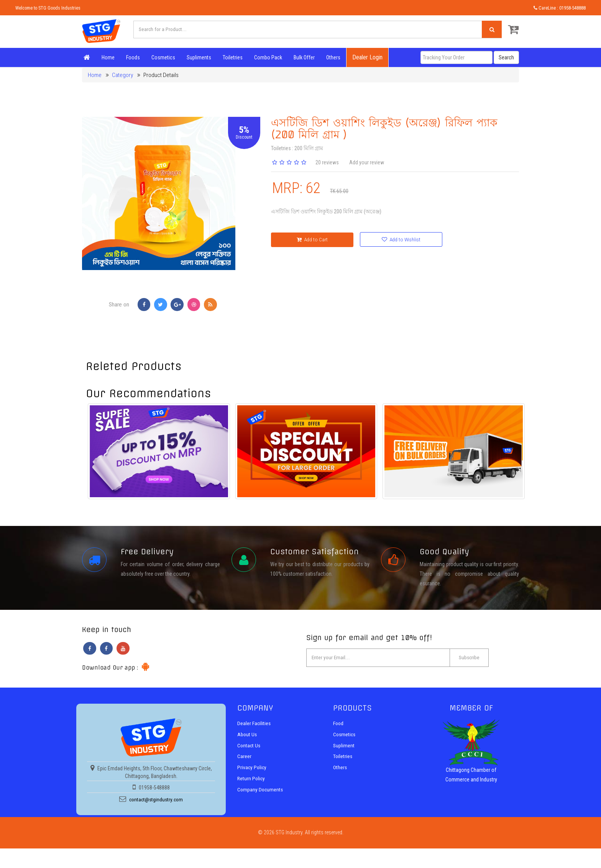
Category (122, 75)
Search (506, 57)
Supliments (197, 57)
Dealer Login (366, 57)
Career (244, 759)
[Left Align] (490, 30)
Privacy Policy (252, 770)
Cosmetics (162, 57)
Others (332, 57)
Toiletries (231, 57)
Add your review (367, 162)
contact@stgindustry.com (156, 803)
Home (107, 57)
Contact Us (249, 748)
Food (339, 726)
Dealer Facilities (254, 726)
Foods (131, 57)
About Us (247, 737)
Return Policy (252, 781)
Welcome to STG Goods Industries (49, 8)
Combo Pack (267, 57)
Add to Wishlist (382, 240)
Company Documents (261, 792)
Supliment (344, 748)
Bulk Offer (303, 57)
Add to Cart (305, 240)
